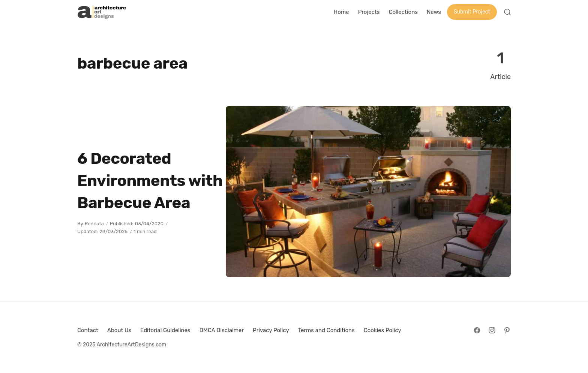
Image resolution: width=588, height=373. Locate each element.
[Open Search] (507, 12)
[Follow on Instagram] (492, 330)
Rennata (94, 224)
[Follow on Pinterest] (507, 330)
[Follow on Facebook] (477, 330)
